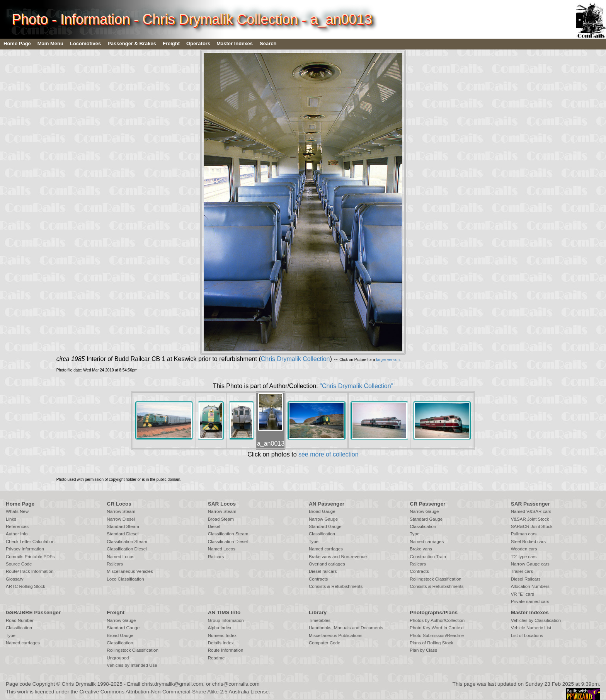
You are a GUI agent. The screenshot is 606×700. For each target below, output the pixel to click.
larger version (388, 360)
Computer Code (325, 643)
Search (268, 43)
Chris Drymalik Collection (295, 359)
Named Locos (120, 557)
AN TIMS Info (224, 612)
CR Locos (119, 504)
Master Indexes (235, 43)
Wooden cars (524, 549)
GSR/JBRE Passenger (33, 612)
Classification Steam (127, 542)
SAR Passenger (530, 504)
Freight (171, 43)
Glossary (15, 579)
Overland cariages (327, 564)
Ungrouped (118, 658)
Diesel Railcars (526, 579)
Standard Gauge (325, 526)
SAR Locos (222, 504)
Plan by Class (423, 650)
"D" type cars (524, 557)
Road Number (20, 620)
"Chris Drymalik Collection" (356, 386)
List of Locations (527, 635)
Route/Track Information (30, 571)
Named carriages (326, 549)
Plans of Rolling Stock (431, 643)
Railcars (115, 564)
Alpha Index (220, 628)
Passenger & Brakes (132, 43)
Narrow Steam (121, 511)
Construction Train (428, 557)
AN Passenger (327, 504)
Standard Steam (123, 526)
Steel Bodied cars (529, 542)
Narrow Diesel (121, 519)
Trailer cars (522, 571)
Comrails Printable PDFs (30, 557)
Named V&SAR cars (531, 511)
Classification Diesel (127, 549)
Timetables (320, 620)
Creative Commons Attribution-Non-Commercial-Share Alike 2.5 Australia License (174, 692)
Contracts (318, 579)
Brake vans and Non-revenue (338, 557)
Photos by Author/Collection (437, 620)
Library (318, 612)
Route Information (226, 650)
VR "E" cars (523, 594)
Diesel (214, 526)
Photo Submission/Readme (437, 635)
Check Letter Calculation (30, 542)
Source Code (19, 564)
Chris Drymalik (79, 684)
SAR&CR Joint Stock (532, 526)
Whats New (17, 511)
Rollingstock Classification (435, 579)
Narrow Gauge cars (530, 564)
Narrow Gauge (323, 519)
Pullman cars (524, 534)
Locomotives (85, 43)
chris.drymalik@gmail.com (173, 684)
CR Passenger (427, 504)
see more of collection (329, 454)
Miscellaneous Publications (336, 635)
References (17, 526)
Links (11, 519)
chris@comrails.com (236, 684)
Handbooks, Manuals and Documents (346, 628)
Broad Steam (221, 519)
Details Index (221, 643)
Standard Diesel (123, 534)
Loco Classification (125, 579)
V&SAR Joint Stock (530, 519)
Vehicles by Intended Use (132, 665)
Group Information (226, 620)
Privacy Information (25, 549)
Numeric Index (222, 635)
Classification (322, 534)
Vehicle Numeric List (531, 628)
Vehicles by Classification (536, 620)
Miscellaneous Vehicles (130, 571)
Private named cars (530, 601)
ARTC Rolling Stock (26, 586)
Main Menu (50, 43)
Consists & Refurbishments (336, 586)
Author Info (17, 534)
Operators (198, 43)
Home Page (17, 43)
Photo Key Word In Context (437, 628)
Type (314, 542)
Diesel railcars (323, 571)
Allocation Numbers (530, 586)
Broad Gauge (322, 511)
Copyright (44, 684)
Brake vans (421, 549)
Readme (216, 658)
